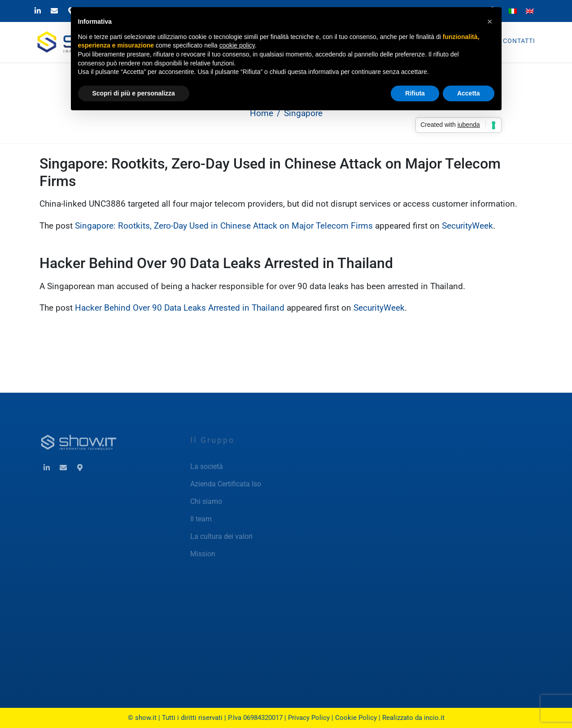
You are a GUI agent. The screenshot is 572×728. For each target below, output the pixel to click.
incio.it (434, 718)
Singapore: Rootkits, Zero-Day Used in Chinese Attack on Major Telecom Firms (224, 226)
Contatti (519, 41)
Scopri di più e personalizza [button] (134, 93)
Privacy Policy (309, 718)
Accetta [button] (469, 93)
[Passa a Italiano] (513, 11)
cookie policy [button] (237, 45)
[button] (490, 22)
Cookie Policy (356, 718)
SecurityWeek (467, 226)
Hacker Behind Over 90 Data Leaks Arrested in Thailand (216, 263)
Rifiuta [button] (415, 93)
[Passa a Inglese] (530, 11)
